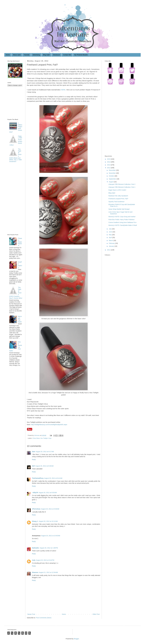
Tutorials (27, 55)
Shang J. (35, 521)
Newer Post (31, 614)
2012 (109, 168)
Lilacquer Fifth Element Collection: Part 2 (122, 184)
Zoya (50, 438)
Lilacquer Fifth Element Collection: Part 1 (122, 187)
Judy (34, 560)
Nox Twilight (44, 438)
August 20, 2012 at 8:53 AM (48, 493)
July (110, 229)
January (111, 246)
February (112, 243)
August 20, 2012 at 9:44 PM (45, 560)
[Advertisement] (16, 199)
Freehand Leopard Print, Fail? (118, 199)
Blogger (76, 639)
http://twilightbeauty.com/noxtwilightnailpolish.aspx (49, 424)
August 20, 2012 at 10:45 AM (51, 536)
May (110, 235)
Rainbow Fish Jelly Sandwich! (118, 196)
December (112, 170)
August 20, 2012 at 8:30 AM (44, 466)
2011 (109, 250)
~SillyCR (35, 493)
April (110, 238)
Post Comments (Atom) (44, 618)
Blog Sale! (46, 55)
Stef (33, 466)
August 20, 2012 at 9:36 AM (50, 509)
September (112, 179)
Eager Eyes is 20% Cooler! (117, 190)
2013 (109, 165)
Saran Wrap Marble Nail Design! (119, 209)
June (110, 232)
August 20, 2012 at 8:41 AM (53, 478)
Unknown (37, 435)
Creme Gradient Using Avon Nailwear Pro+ (123, 222)
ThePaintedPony (38, 478)
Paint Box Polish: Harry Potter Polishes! (122, 220)
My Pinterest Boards (81, 55)
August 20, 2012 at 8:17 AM (45, 452)
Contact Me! (67, 55)
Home (8, 55)
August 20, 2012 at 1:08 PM (49, 548)
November (112, 173)
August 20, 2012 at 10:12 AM (48, 521)
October (111, 176)
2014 (109, 162)
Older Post (96, 614)
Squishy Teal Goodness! (116, 202)
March (111, 240)
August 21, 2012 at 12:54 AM (48, 572)
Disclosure (56, 55)
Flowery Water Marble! (20, 242)
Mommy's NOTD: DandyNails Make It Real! (123, 225)
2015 (109, 159)
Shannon (35, 572)
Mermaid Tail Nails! (20, 319)
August (111, 182)
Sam (34, 452)
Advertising (36, 55)
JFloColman (36, 509)
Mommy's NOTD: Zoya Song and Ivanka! (122, 217)
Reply (34, 460)
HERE (63, 90)
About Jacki (17, 55)
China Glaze (36, 438)
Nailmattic (36, 548)
